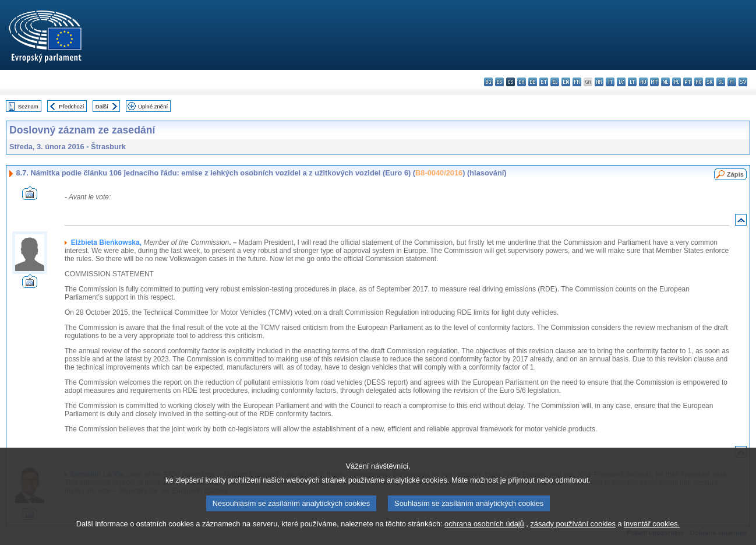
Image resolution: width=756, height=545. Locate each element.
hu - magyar (643, 82)
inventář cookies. (652, 538)
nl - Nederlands (665, 82)
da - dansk (522, 82)
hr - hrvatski (599, 82)
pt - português (688, 82)
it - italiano (610, 82)
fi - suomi (732, 82)
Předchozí (71, 106)
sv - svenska (743, 82)
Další (102, 106)
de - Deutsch (533, 82)
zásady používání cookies (573, 538)
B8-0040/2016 (439, 173)
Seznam (28, 106)
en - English (566, 82)
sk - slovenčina (710, 82)
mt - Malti (654, 82)
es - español (499, 82)
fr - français (577, 82)
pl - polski (676, 82)
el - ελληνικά (555, 82)
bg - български (488, 82)
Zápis (735, 174)
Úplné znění (153, 106)
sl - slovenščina (721, 82)
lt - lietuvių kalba (632, 82)
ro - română (699, 82)
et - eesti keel (544, 82)
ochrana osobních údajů (484, 538)
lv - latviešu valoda (621, 82)
